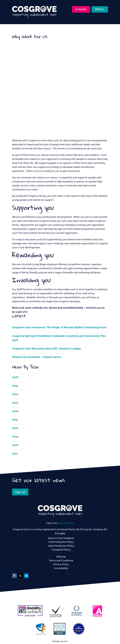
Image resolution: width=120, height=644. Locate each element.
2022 (15, 411)
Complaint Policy (61, 550)
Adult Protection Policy (61, 546)
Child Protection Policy (61, 542)
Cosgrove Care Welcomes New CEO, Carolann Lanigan (47, 349)
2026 (15, 377)
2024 (15, 394)
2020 (15, 428)
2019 (15, 436)
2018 (15, 445)
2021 (15, 419)
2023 (15, 403)
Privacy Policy (61, 564)
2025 (15, 386)
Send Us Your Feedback (61, 538)
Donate (82, 9)
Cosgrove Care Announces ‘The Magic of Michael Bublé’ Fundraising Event (59, 327)
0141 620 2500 (66, 523)
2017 (15, 453)
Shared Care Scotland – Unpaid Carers (37, 357)
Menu (100, 9)
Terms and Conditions (61, 561)
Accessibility (61, 568)
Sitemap (61, 557)
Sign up (20, 492)
